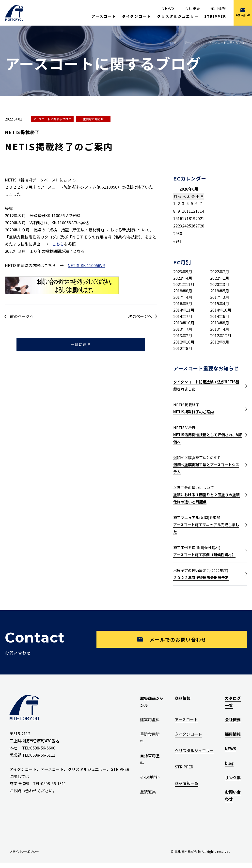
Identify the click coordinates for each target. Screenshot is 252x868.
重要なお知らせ (93, 119)
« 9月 (177, 241)
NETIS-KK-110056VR (86, 265)
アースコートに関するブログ (52, 119)
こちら (58, 244)
